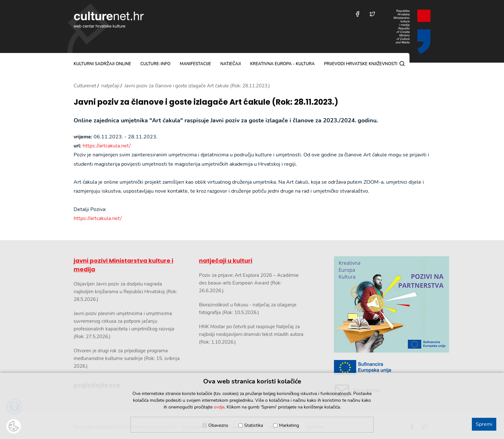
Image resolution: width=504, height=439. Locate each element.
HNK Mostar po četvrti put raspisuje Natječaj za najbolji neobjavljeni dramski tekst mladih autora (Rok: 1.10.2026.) (251, 334)
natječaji (230, 64)
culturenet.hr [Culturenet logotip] (109, 20)
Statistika (254, 425)
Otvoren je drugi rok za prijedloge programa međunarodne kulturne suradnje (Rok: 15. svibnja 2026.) (127, 358)
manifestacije (195, 64)
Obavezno (218, 425)
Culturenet (85, 86)
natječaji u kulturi (226, 261)
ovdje (219, 407)
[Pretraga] (402, 64)
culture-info (156, 64)
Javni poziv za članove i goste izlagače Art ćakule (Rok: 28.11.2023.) (206, 102)
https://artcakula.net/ (107, 146)
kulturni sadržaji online (102, 64)
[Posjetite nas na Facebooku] (358, 14)
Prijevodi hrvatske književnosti (361, 64)
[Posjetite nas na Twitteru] (372, 14)
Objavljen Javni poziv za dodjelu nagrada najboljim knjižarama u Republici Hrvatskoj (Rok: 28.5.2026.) (125, 292)
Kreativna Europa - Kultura (282, 64)
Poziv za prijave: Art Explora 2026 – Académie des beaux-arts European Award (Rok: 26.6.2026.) (249, 283)
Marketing (289, 425)
